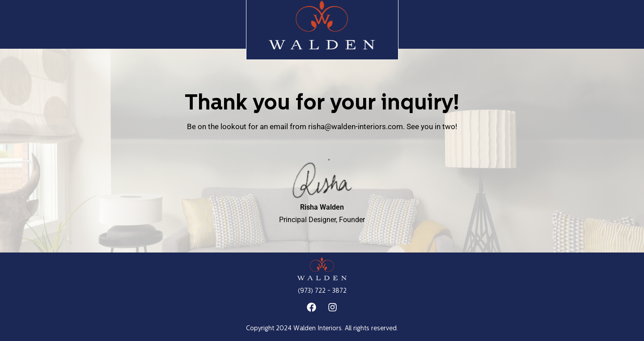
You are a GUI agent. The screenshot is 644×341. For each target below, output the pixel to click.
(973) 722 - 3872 (322, 291)
